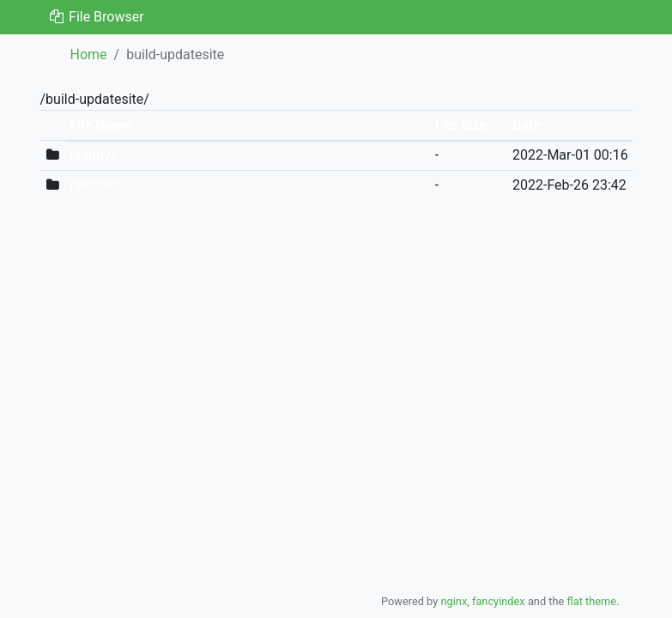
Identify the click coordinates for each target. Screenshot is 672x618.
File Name (100, 125)
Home (89, 55)
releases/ (98, 185)
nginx (454, 601)
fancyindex (499, 601)
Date (527, 125)
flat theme (592, 601)
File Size (461, 125)
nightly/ (93, 155)
